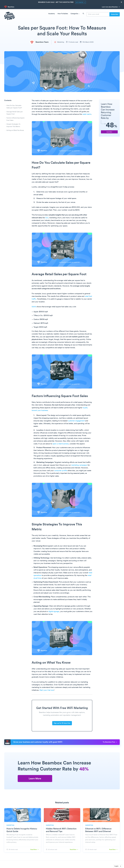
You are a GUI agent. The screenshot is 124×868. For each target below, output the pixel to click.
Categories (75, 14)
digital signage (54, 612)
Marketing (59, 42)
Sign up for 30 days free (62, 723)
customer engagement (76, 421)
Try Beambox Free (110, 742)
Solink (34, 307)
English (116, 866)
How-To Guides (63, 14)
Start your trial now (47, 690)
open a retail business (61, 444)
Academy (52, 14)
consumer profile (61, 471)
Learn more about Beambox (111, 7)
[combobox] (118, 866)
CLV (47, 218)
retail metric (87, 114)
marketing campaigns (79, 465)
